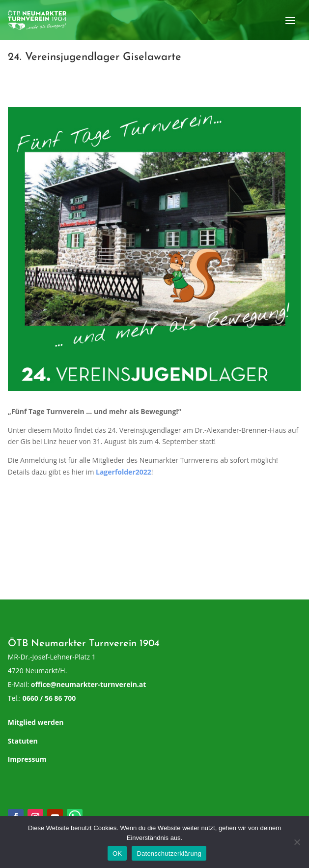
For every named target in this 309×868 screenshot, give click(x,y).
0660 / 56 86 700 (49, 698)
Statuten (23, 741)
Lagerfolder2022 (124, 472)
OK (117, 853)
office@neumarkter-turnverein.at (89, 684)
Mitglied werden (36, 722)
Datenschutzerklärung (169, 853)
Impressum (27, 759)
